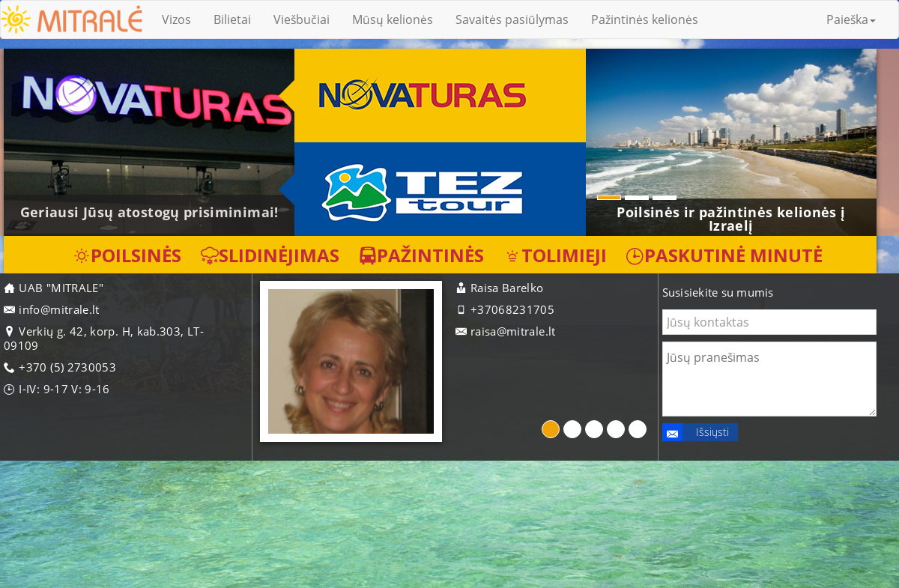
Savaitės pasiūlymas (512, 19)
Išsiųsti (696, 432)
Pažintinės (421, 255)
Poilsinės (127, 255)
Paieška (851, 19)
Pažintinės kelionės (645, 19)
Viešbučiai (302, 19)
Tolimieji (555, 255)
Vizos (176, 19)
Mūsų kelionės (393, 19)
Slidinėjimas (270, 255)
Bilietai (232, 19)
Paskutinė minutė (724, 255)
